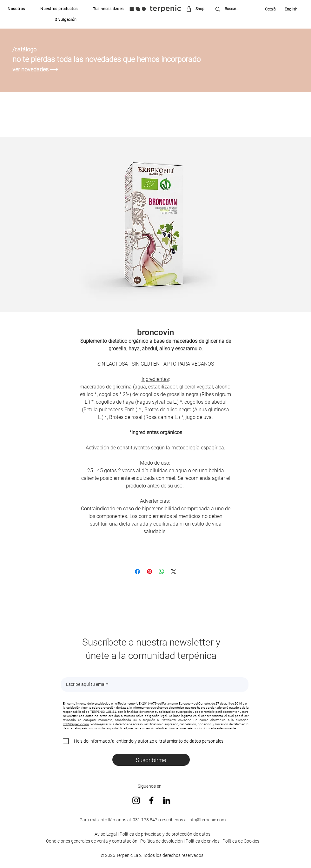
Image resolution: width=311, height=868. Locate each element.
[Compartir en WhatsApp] (162, 572)
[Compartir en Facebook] (137, 572)
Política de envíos (203, 841)
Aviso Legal (106, 834)
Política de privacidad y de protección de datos (165, 834)
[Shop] (198, 9)
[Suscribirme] (151, 760)
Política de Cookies (241, 841)
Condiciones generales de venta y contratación (92, 841)
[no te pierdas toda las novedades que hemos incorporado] (114, 59)
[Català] (272, 9)
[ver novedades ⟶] (36, 69)
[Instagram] (136, 800)
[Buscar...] (236, 9)
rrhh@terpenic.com (76, 724)
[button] (16, 9)
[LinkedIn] (167, 800)
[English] (289, 9)
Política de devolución (162, 841)
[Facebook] (151, 800)
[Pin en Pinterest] (149, 572)
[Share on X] (174, 572)
